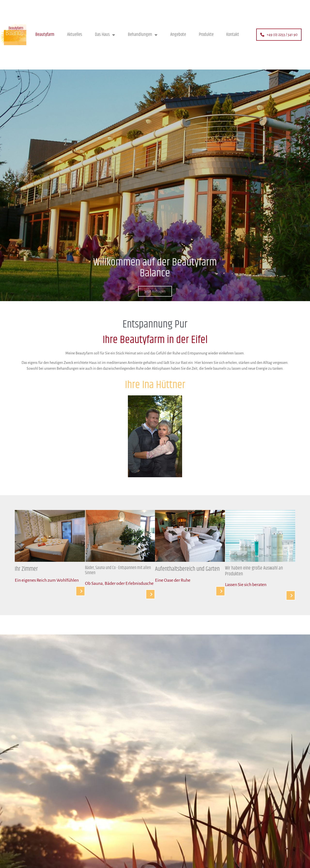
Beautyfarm (45, 35)
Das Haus (105, 35)
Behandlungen (143, 35)
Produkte (206, 35)
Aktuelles (75, 35)
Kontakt (233, 35)
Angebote (178, 35)
